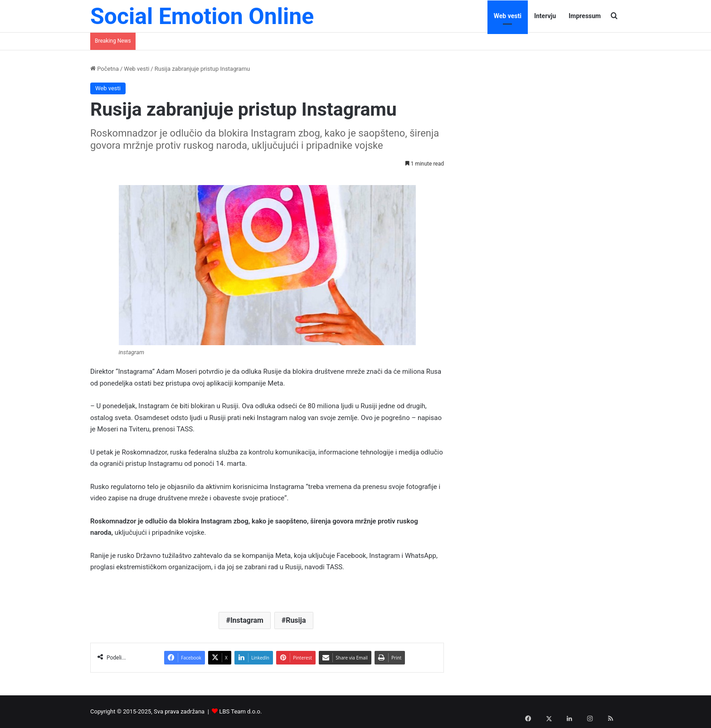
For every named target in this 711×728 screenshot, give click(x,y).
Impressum (585, 16)
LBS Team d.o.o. (241, 711)
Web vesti (508, 16)
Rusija (296, 620)
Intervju (545, 16)
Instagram (247, 620)
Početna (105, 69)
